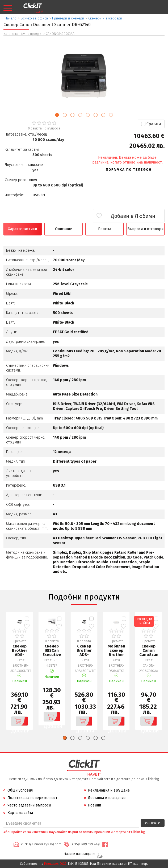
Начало (11, 18)
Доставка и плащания (107, 798)
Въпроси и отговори (145, 229)
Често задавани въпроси (29, 805)
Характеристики (22, 229)
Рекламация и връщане (109, 790)
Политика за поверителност (32, 798)
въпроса (52, 128)
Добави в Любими (133, 216)
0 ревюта (35, 128)
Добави (20, 721)
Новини (94, 805)
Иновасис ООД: (56, 864)
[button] (57, 115)
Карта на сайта (20, 813)
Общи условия (20, 790)
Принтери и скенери (68, 18)
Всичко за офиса (34, 18)
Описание (64, 229)
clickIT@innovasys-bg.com (41, 844)
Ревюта (105, 229)
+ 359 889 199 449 (86, 844)
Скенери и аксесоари (105, 18)
